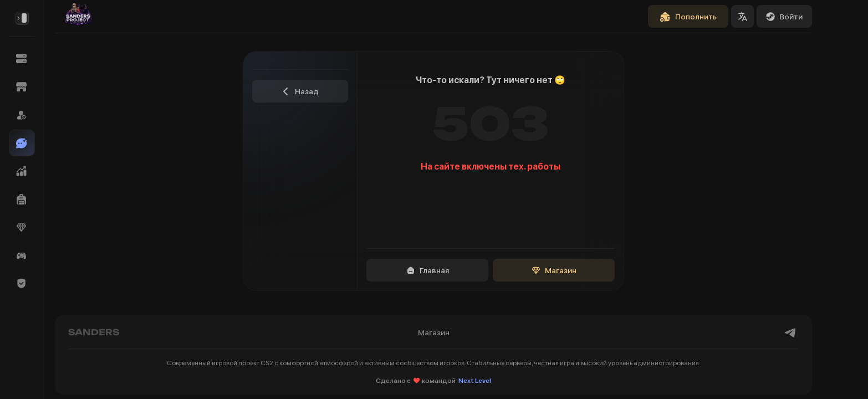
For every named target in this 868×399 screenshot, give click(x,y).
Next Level (475, 381)
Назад (300, 91)
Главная (428, 270)
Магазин (554, 270)
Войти (784, 17)
